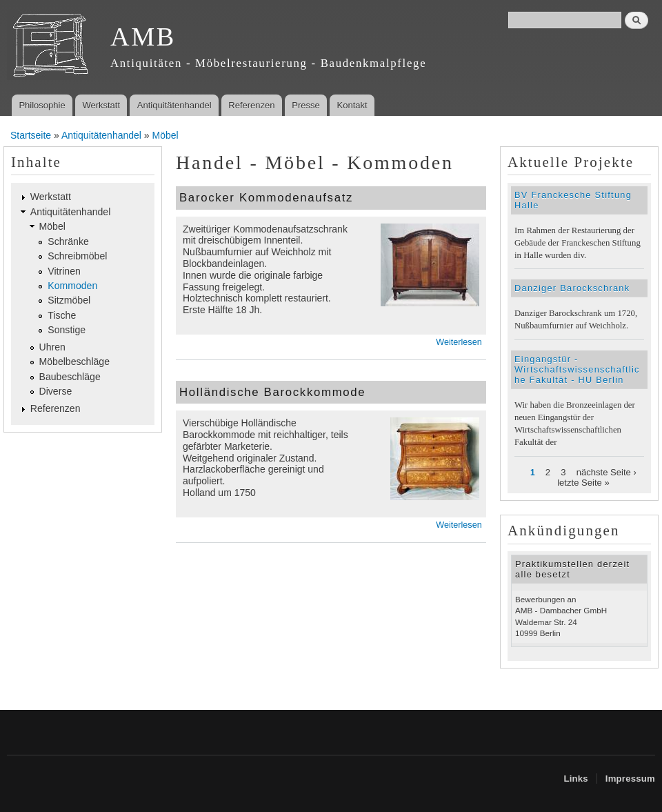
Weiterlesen (459, 342)
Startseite (31, 135)
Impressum (630, 779)
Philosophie (42, 105)
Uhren (52, 347)
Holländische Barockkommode (272, 392)
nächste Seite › (606, 472)
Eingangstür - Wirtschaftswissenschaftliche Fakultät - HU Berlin (577, 369)
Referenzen (251, 105)
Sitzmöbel (69, 300)
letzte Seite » (583, 483)
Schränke (68, 241)
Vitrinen (64, 271)
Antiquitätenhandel (174, 105)
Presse (305, 105)
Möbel (165, 135)
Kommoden (72, 286)
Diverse (56, 391)
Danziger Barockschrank (572, 288)
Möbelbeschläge (74, 362)
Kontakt (352, 105)
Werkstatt (101, 105)
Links (575, 779)
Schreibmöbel (77, 256)
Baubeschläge (70, 377)
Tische (62, 315)
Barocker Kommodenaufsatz (266, 198)
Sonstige (67, 330)
